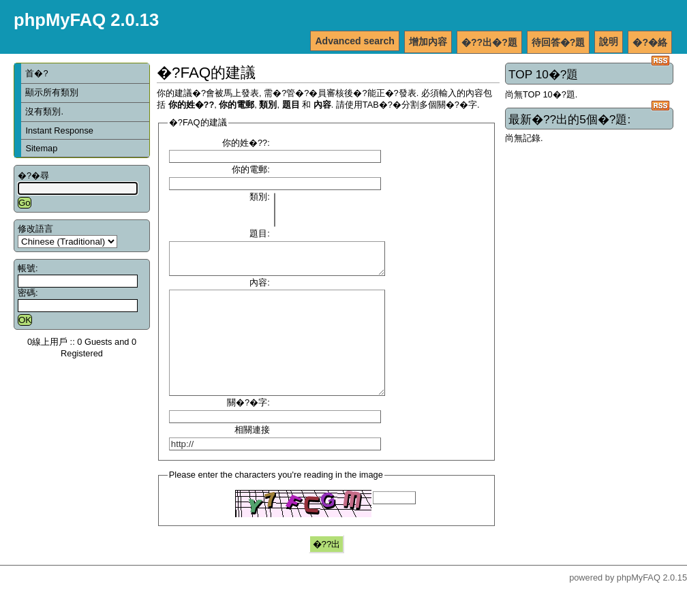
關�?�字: (248, 429)
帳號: (28, 268)
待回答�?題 (559, 42)
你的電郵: (251, 169)
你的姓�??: (246, 143)
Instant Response (59, 130)
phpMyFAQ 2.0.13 (86, 20)
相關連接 (252, 456)
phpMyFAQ (639, 604)
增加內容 (428, 42)
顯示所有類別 (52, 92)
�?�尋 (33, 175)
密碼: (28, 293)
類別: (260, 197)
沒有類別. (44, 111)
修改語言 (35, 229)
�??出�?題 (489, 42)
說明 (609, 42)
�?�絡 (650, 42)
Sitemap (41, 148)
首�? (36, 73)
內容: (260, 289)
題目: (260, 233)
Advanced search (355, 41)
